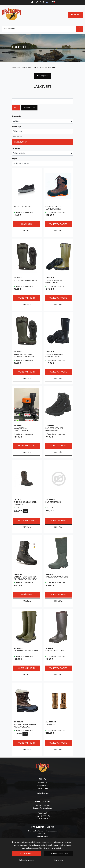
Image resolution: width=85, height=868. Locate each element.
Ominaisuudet (18, 137)
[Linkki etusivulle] (11, 14)
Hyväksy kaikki (27, 854)
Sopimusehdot (42, 834)
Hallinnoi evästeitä (27, 860)
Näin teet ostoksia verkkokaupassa (43, 831)
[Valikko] (76, 15)
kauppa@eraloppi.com (42, 808)
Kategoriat (42, 76)
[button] (43, 142)
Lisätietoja (58, 860)
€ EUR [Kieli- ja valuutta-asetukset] (43, 2)
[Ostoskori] (52, 2)
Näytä (15, 159)
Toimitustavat (42, 837)
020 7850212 (44, 805)
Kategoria (16, 116)
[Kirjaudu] (33, 2)
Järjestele (16, 149)
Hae (16, 108)
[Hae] (39, 29)
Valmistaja (17, 127)
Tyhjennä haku (29, 108)
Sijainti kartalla (43, 793)
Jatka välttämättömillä (58, 854)
